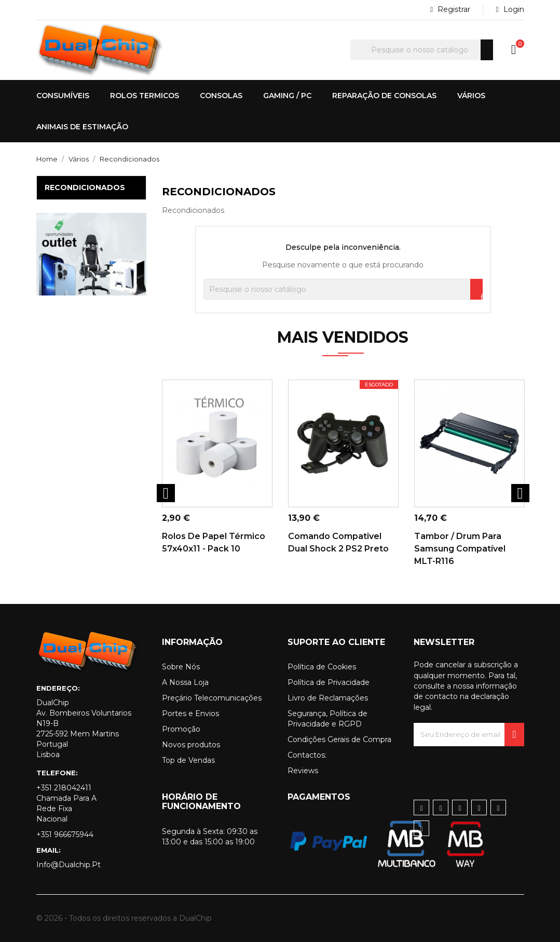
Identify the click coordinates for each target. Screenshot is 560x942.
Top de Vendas (188, 760)
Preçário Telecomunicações (212, 698)
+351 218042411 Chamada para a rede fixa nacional (66, 803)
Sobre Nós (181, 667)
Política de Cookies (322, 667)
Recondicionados (85, 187)
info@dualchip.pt (69, 865)
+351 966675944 (65, 835)
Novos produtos (191, 745)
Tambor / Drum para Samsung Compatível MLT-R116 (460, 549)
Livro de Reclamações (328, 698)
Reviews (303, 771)
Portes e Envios (190, 714)
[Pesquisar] (422, 50)
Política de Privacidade (329, 682)
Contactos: (307, 755)
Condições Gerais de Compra (339, 739)
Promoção (181, 729)
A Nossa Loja (185, 682)
